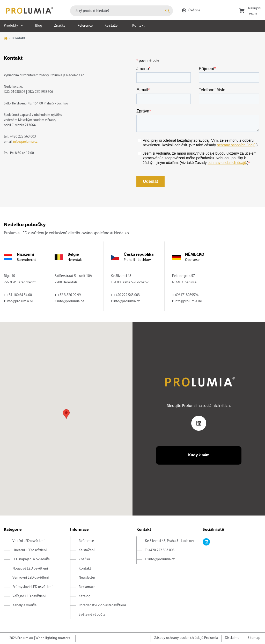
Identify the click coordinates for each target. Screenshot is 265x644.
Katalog (85, 596)
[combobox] (122, 11)
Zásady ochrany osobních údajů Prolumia (186, 638)
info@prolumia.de (188, 301)
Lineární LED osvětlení (30, 550)
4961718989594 (187, 295)
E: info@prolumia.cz (160, 559)
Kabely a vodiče (24, 605)
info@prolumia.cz (25, 142)
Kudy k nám (199, 455)
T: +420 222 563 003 (160, 550)
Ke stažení (112, 26)
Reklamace (87, 587)
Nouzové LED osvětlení (30, 569)
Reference (85, 26)
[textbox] (122, 11)
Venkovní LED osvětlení (31, 578)
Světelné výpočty (92, 615)
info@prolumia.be (71, 301)
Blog (39, 26)
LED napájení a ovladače (31, 559)
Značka (60, 26)
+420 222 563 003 (127, 295)
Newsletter (87, 578)
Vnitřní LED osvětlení (28, 541)
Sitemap (254, 638)
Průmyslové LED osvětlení (32, 587)
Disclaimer (233, 638)
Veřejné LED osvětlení (29, 596)
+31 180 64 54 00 (19, 295)
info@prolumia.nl (20, 301)
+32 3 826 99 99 (69, 295)
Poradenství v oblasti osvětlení (102, 605)
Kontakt (138, 26)
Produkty (11, 26)
